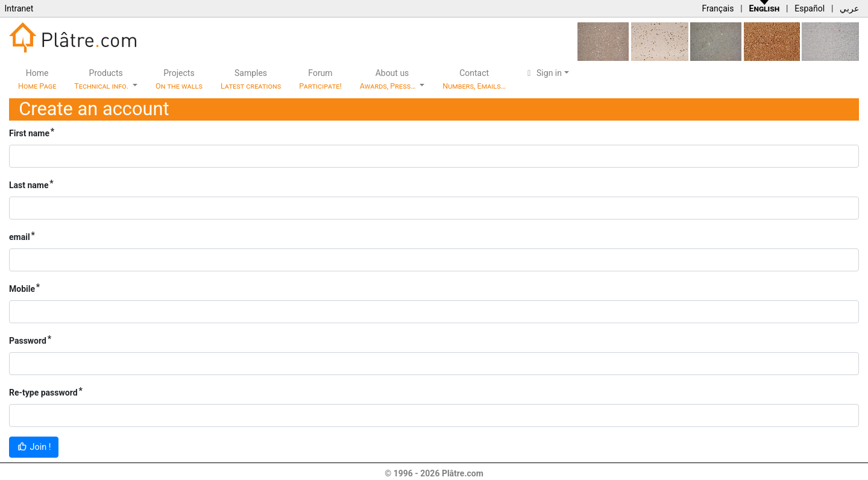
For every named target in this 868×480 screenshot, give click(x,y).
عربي (849, 8)
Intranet (19, 8)
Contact (474, 79)
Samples (251, 79)
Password (28, 341)
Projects (179, 79)
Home (37, 79)
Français (718, 8)
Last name (29, 185)
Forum (320, 79)
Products (102, 79)
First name (29, 133)
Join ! (34, 447)
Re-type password (43, 393)
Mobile (22, 289)
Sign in (543, 73)
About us (389, 79)
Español (810, 8)
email (20, 237)
